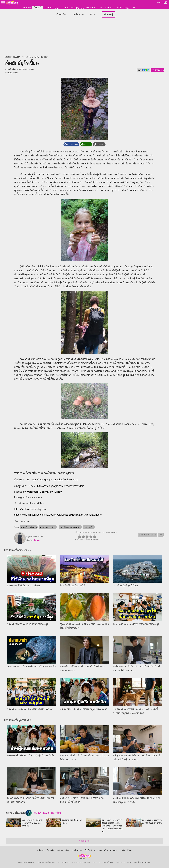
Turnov (15, 73)
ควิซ (100, 8)
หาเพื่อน (49, 8)
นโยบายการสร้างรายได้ (81, 863)
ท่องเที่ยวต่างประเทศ (69, 527)
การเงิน (118, 8)
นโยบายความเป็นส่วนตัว (46, 863)
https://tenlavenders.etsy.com (30, 509)
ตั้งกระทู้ (109, 15)
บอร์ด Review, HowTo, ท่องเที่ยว (35, 57)
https (17, 515)
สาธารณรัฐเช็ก (47, 527)
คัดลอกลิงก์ (158, 70)
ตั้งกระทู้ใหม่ (85, 841)
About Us (96, 863)
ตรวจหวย (91, 8)
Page (127, 8)
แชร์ (143, 70)
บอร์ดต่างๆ (78, 15)
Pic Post (80, 8)
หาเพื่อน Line (68, 8)
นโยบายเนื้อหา (64, 863)
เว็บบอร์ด (38, 8)
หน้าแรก (27, 8)
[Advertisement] (84, 37)
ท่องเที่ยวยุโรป (28, 527)
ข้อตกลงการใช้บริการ (26, 863)
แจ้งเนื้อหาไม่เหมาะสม (143, 863)
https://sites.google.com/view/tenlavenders (55, 480)
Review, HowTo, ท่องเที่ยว (43, 813)
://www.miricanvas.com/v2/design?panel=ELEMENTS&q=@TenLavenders (61, 515)
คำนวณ (108, 8)
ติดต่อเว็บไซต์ (108, 863)
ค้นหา (93, 15)
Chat (57, 8)
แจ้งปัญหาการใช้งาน (124, 863)
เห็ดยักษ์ (88, 527)
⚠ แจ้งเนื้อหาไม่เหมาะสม (148, 535)
